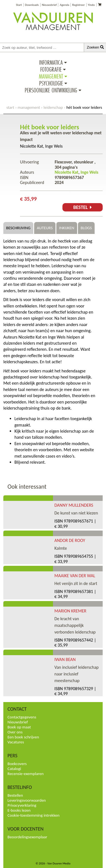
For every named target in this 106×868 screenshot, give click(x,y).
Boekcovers (17, 764)
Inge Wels (54, 146)
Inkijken (67, 228)
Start (19, 5)
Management (51, 76)
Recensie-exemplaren (26, 774)
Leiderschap (53, 107)
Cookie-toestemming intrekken (33, 815)
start (10, 107)
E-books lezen (19, 810)
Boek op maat (19, 727)
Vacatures (16, 742)
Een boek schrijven (23, 737)
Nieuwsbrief (49, 5)
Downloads (32, 5)
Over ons (15, 732)
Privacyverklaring (22, 805)
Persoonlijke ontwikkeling (51, 90)
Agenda (64, 5)
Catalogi (14, 769)
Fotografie (51, 69)
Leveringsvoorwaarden (27, 800)
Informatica (51, 62)
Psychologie (51, 83)
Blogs (86, 228)
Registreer (78, 5)
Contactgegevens (22, 717)
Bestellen (15, 795)
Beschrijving (18, 228)
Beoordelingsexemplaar (27, 837)
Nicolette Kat (31, 146)
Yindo (91, 5)
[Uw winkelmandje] (100, 5)
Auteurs (45, 228)
